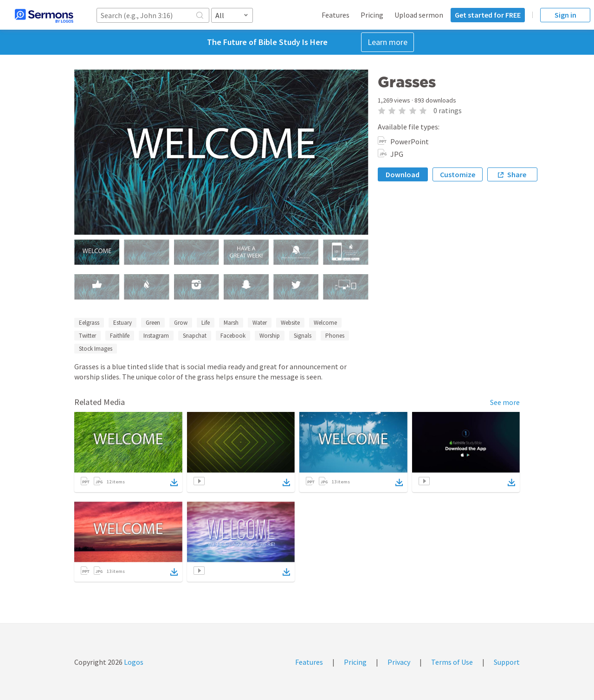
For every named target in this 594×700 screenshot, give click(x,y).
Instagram (156, 336)
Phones (335, 336)
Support (507, 662)
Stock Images (96, 349)
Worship (270, 336)
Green (153, 323)
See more (505, 402)
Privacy (399, 662)
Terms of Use (452, 662)
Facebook (233, 336)
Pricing (372, 15)
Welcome (325, 323)
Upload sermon (419, 15)
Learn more (387, 42)
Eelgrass (89, 323)
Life (206, 323)
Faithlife (120, 336)
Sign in (565, 15)
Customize (458, 174)
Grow (181, 323)
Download (403, 174)
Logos (133, 662)
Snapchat (195, 336)
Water (260, 323)
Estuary (123, 323)
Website (290, 323)
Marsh (231, 323)
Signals (303, 336)
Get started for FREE (488, 15)
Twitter (87, 336)
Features (336, 15)
